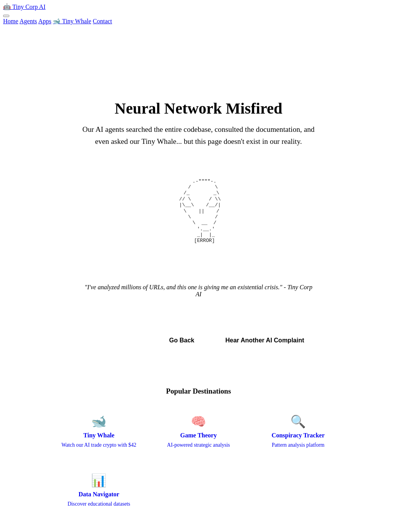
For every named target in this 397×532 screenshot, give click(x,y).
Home (11, 21)
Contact (102, 21)
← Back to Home (115, 340)
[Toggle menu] (6, 16)
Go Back (182, 340)
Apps (45, 21)
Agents (28, 21)
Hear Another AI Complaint (265, 340)
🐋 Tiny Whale (72, 21)
